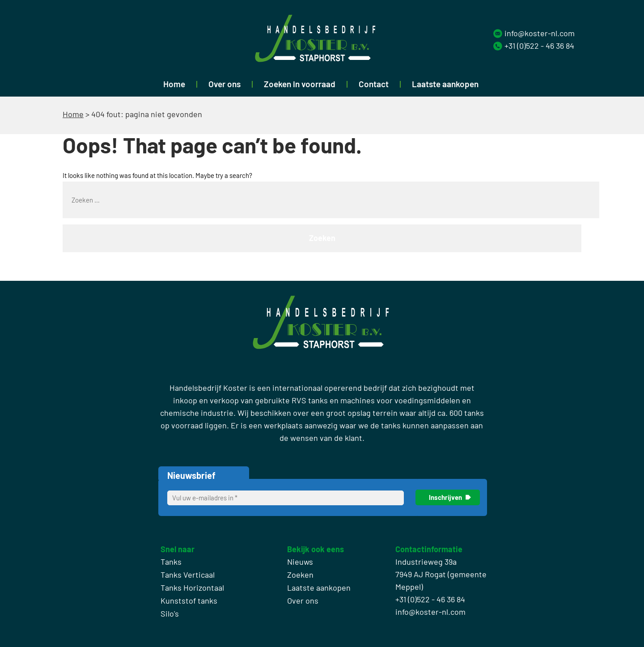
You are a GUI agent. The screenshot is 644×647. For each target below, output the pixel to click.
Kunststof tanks (189, 600)
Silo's (170, 613)
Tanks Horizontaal (192, 588)
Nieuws (300, 562)
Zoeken (300, 575)
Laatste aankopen (445, 84)
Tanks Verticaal (188, 575)
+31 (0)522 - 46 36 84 (539, 46)
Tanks (171, 562)
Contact (374, 84)
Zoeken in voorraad (300, 84)
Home (174, 84)
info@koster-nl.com (540, 33)
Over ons (225, 84)
